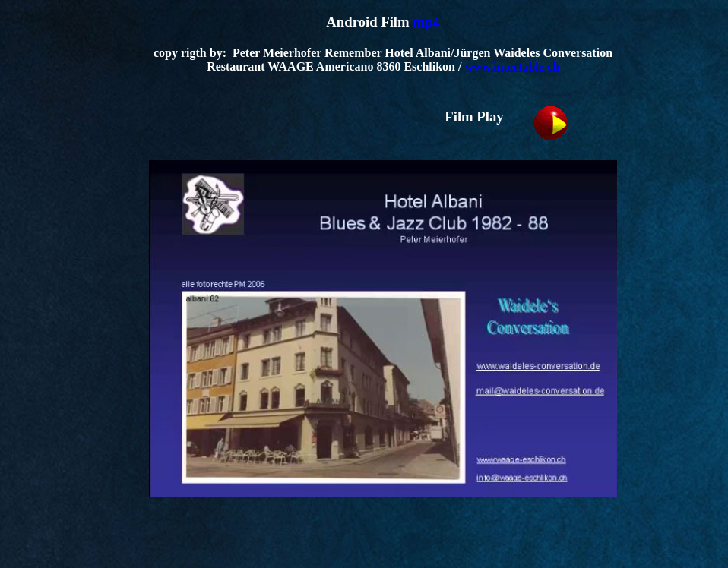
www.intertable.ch (511, 66)
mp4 (425, 22)
